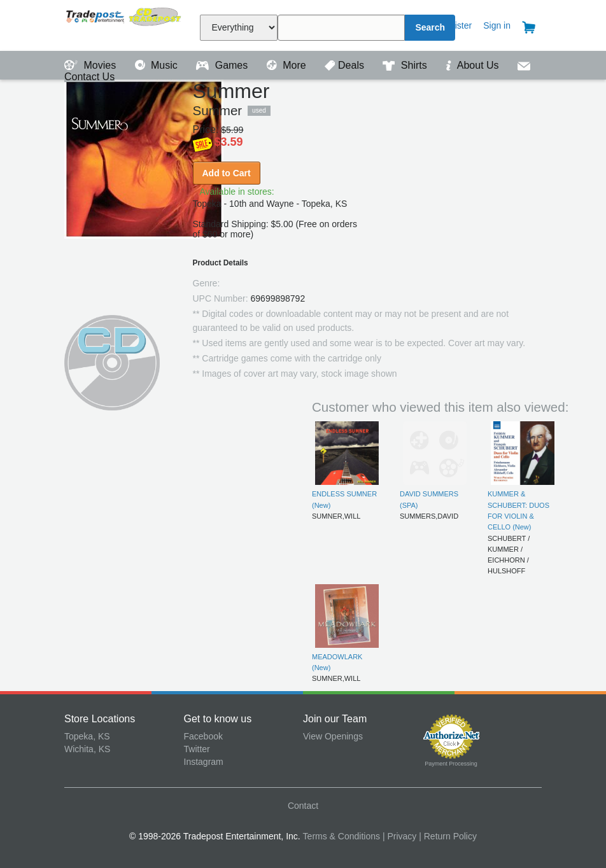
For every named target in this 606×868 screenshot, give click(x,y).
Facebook (203, 736)
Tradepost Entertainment (124, 24)
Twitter (197, 749)
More (288, 65)
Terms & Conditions (342, 836)
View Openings (333, 736)
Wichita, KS (87, 749)
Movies (92, 65)
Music (158, 65)
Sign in (497, 25)
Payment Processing (451, 764)
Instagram (204, 762)
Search (430, 27)
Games (223, 65)
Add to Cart (227, 173)
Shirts (406, 65)
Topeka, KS (87, 736)
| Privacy (399, 836)
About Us (474, 65)
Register (455, 25)
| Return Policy (448, 836)
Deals (346, 65)
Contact (303, 806)
